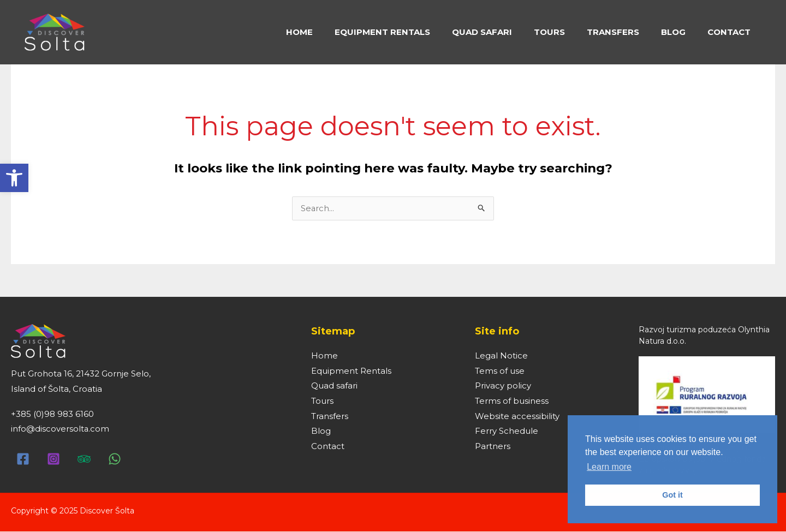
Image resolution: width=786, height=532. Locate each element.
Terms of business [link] (512, 402)
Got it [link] (672, 495)
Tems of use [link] (500, 372)
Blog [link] (321, 432)
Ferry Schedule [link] (507, 432)
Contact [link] (328, 448)
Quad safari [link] (334, 387)
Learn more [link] (609, 467)
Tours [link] (322, 402)
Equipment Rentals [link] (351, 372)
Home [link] (324, 357)
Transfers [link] (330, 417)
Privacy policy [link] (503, 387)
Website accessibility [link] (517, 417)
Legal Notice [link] (501, 357)
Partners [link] (493, 448)
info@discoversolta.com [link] (60, 429)
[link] (14, 178)
